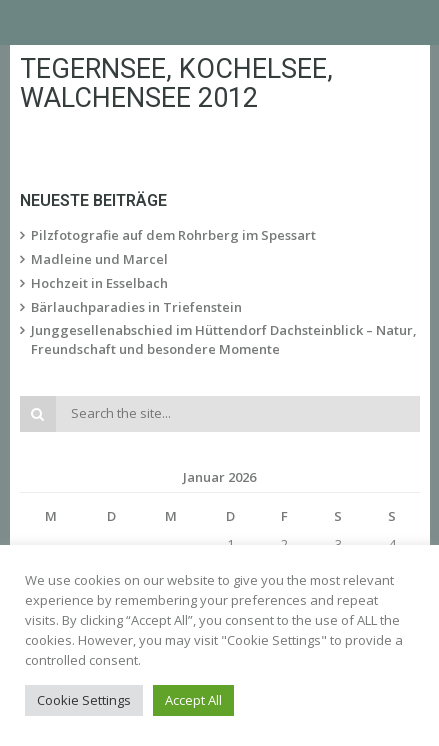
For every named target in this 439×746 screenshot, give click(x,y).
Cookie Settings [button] (84, 700)
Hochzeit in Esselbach (99, 283)
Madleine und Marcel (99, 259)
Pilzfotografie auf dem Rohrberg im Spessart (173, 235)
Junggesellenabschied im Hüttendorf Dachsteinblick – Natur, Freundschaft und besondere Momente (224, 339)
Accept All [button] (193, 700)
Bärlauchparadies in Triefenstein (136, 307)
